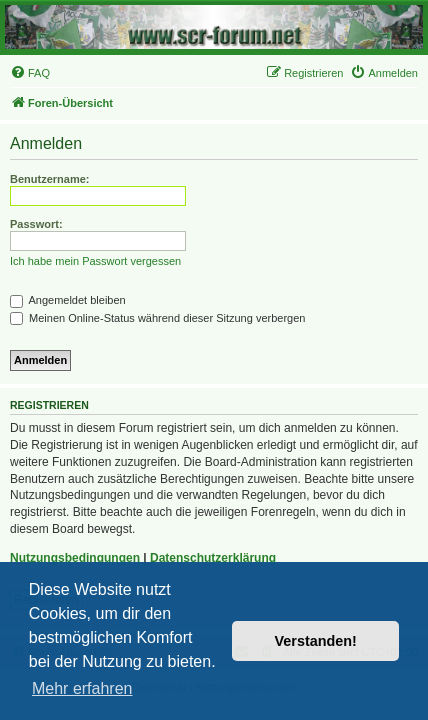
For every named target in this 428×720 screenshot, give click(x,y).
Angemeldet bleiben (68, 300)
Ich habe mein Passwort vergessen (95, 261)
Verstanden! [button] (316, 641)
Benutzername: (49, 179)
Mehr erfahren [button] (82, 688)
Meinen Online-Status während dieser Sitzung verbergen (157, 318)
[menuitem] (30, 73)
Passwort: (36, 224)
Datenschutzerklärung (213, 558)
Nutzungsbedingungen (75, 558)
